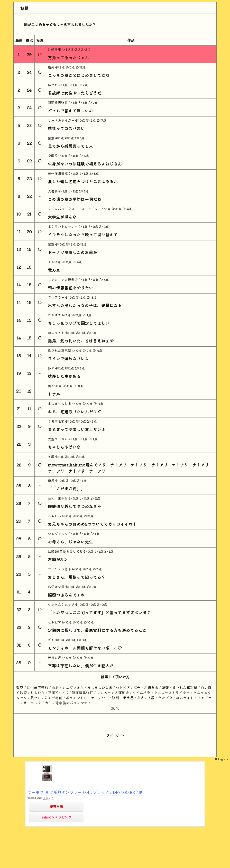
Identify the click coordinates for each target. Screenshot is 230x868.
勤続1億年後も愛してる (66, 551)
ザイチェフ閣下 (60, 569)
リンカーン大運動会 (63, 280)
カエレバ (48, 798)
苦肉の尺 (55, 657)
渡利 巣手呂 (58, 498)
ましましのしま (60, 403)
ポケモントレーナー (63, 226)
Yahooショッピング (56, 817)
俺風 (52, 480)
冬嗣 (52, 457)
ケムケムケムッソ (62, 604)
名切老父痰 (57, 587)
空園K (53, 156)
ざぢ (52, 640)
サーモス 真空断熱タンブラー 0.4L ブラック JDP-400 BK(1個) (86, 792)
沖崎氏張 (55, 49)
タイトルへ (115, 735)
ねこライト (57, 333)
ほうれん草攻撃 (60, 350)
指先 (52, 67)
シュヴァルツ (58, 534)
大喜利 (53, 191)
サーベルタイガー (62, 120)
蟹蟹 (52, 138)
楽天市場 (56, 807)
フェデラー (57, 297)
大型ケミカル (58, 439)
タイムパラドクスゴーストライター (75, 209)
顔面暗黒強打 (58, 103)
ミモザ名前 (57, 421)
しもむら (55, 516)
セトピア (55, 622)
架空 (52, 244)
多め (52, 368)
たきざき (55, 315)
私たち (53, 85)
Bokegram (221, 759)
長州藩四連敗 (58, 173)
